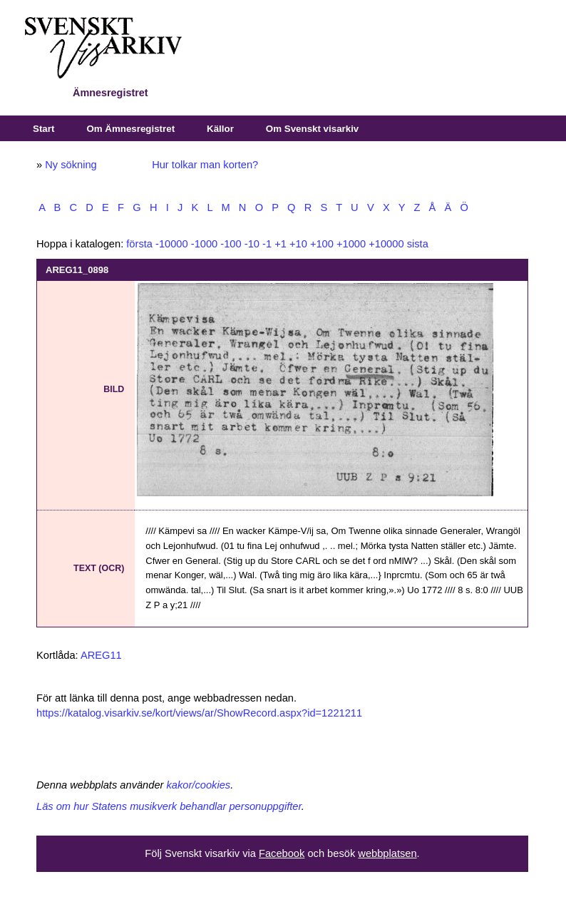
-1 (267, 244)
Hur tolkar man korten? (205, 165)
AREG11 (101, 655)
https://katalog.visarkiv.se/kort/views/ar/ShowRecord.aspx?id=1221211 (199, 713)
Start (43, 129)
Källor (220, 129)
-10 (252, 244)
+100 (322, 244)
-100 (231, 244)
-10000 (172, 244)
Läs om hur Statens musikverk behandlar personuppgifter (169, 806)
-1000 (205, 244)
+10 (298, 244)
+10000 (386, 244)
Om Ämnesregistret (130, 129)
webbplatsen (387, 853)
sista (418, 244)
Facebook (282, 853)
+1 (281, 244)
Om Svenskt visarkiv (312, 129)
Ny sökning (71, 165)
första (139, 244)
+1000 (351, 244)
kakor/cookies (199, 785)
